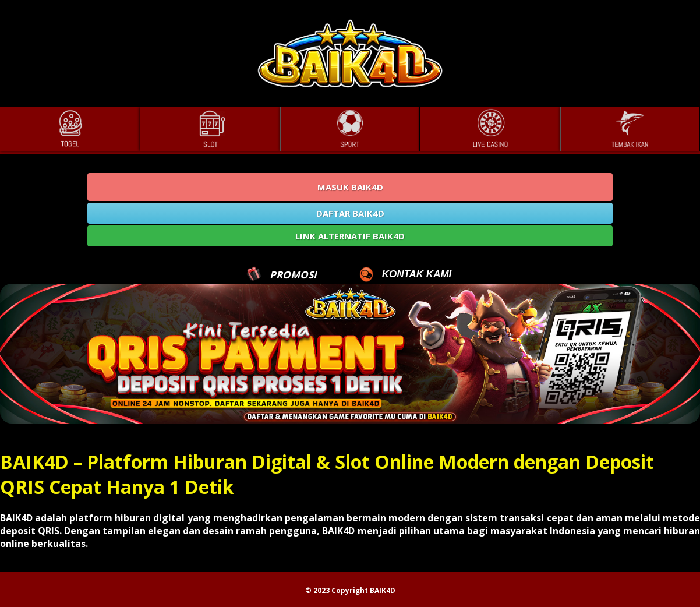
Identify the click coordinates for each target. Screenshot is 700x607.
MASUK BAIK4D (350, 187)
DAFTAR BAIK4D (350, 213)
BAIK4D (383, 590)
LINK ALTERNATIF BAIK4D (350, 236)
